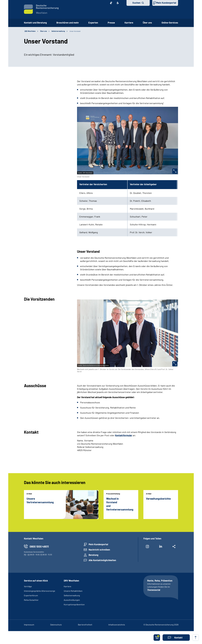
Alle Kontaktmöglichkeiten (102, 560)
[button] (176, 638)
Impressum (29, 625)
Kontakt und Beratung (35, 23)
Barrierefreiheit (85, 625)
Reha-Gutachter (31, 600)
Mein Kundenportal (166, 3)
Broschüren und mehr (68, 23)
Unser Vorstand (75, 31)
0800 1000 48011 (39, 546)
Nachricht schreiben (99, 550)
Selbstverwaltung (58, 31)
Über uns (147, 23)
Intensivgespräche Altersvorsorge (40, 591)
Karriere (129, 23)
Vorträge (28, 586)
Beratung (93, 555)
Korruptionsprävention (74, 604)
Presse (111, 23)
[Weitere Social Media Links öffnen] (174, 548)
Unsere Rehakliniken (73, 591)
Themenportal (154, 590)
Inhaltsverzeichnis (117, 625)
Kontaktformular (124, 435)
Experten (93, 23)
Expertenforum (31, 595)
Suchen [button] (136, 3)
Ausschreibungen (72, 600)
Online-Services (170, 23)
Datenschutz (56, 625)
